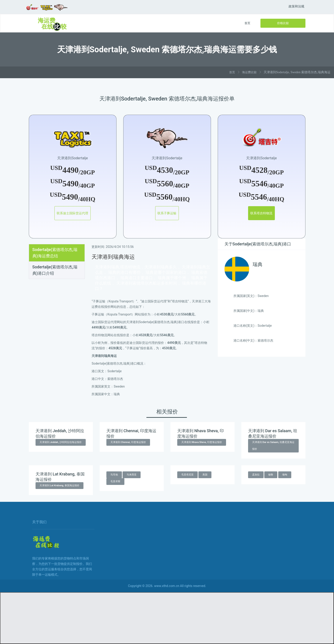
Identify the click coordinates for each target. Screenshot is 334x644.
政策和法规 (296, 6)
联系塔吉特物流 (262, 213)
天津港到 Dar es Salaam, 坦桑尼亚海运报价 (273, 446)
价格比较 (283, 23)
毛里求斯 (115, 481)
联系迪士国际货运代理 (73, 213)
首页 (247, 23)
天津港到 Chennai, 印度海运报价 (128, 442)
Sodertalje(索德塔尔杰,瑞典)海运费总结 (55, 253)
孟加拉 (256, 475)
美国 (205, 475)
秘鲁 (271, 475)
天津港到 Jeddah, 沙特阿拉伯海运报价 (61, 442)
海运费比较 (249, 72)
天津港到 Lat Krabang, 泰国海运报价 (59, 485)
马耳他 (114, 475)
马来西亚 (132, 475)
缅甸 (285, 475)
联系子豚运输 (167, 213)
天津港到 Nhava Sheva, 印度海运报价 (202, 442)
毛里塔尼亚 (187, 475)
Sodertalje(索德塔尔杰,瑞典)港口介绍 (55, 270)
